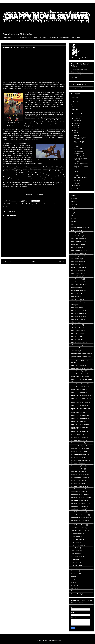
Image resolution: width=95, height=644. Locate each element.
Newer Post (7, 261)
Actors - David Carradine (77, 244)
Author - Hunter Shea (76, 328)
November (77, 116)
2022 (74, 102)
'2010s (72, 201)
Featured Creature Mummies (78, 406)
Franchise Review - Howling (78, 512)
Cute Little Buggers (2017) (81, 164)
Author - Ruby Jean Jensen (78, 342)
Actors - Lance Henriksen (77, 267)
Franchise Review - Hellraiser (79, 506)
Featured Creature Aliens (77, 365)
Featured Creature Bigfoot (78, 371)
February (77, 183)
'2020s (72, 204)
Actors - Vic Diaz (75, 296)
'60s (72, 216)
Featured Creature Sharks (78, 413)
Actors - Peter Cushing (77, 279)
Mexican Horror (75, 571)
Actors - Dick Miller (76, 247)
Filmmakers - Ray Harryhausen (79, 475)
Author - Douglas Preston (77, 313)
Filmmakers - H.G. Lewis (77, 457)
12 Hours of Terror (76, 230)
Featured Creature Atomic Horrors (80, 368)
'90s (72, 224)
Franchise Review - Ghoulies (78, 500)
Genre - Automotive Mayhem (78, 531)
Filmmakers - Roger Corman (78, 477)
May (75, 130)
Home (34, 261)
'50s (72, 213)
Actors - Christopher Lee (77, 242)
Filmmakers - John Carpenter (79, 463)
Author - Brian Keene (76, 308)
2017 (74, 188)
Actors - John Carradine (77, 262)
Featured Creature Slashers (78, 416)
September (77, 121)
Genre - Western (75, 565)
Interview (73, 568)
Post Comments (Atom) (38, 268)
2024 (74, 97)
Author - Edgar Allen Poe (77, 316)
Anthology (73, 305)
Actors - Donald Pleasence (78, 250)
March (76, 135)
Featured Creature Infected (78, 393)
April (75, 133)
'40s (72, 210)
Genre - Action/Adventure (77, 528)
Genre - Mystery (75, 559)
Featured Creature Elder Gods (79, 387)
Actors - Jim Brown (76, 259)
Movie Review (74, 574)
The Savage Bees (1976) (80, 178)
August (76, 123)
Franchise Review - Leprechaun (79, 515)
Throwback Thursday (76, 594)
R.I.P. (72, 580)
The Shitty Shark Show (77, 72)
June (75, 128)
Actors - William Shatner (77, 302)
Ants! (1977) (77, 180)
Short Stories (74, 591)
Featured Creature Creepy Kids (79, 377)
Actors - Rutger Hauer (77, 288)
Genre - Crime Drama (76, 539)
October (76, 118)
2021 (74, 104)
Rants (72, 582)
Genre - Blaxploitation (76, 533)
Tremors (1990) (78, 149)
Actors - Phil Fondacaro (77, 282)
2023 (74, 100)
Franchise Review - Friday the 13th (80, 498)
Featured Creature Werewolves (79, 424)
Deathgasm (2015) (79, 151)
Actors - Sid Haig (75, 293)
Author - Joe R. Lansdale (77, 334)
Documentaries (75, 351)
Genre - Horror (54, 204)
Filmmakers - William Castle (78, 486)
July (75, 126)
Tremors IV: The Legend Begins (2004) (80, 138)
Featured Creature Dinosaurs (79, 384)
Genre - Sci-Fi (74, 562)
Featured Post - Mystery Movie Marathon (17, 34)
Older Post (61, 261)
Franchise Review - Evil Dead (79, 495)
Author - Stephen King (77, 345)
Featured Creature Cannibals (79, 374)
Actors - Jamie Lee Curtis (77, 253)
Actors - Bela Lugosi (76, 233)
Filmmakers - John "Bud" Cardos (79, 460)
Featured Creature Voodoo (78, 421)
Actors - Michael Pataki (77, 273)
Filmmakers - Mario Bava (77, 472)
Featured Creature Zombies (78, 431)
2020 (74, 107)
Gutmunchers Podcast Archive (79, 69)
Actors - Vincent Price (76, 299)
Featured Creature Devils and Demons (81, 380)
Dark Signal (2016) (79, 156)
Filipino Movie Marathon (77, 434)
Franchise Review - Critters (78, 492)
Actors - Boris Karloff (76, 236)
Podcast (73, 577)
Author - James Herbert (77, 331)
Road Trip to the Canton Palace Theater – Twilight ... (80, 160)
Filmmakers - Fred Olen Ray (78, 452)
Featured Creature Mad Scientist (79, 403)
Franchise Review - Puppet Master (80, 518)
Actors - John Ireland (76, 265)
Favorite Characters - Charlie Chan (80, 354)
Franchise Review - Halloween (79, 503)
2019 (74, 109)
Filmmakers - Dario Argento (78, 446)
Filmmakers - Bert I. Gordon (78, 437)
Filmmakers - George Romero (79, 454)
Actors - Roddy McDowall (77, 285)
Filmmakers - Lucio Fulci (77, 469)
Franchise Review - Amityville (79, 489)
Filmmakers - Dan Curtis (77, 443)
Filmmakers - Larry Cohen (78, 466)
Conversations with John (77, 75)
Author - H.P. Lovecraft (77, 325)
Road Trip (73, 588)
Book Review (74, 348)
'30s (72, 207)
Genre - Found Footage (77, 545)
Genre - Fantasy (75, 542)
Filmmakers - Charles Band (78, 440)
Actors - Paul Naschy (76, 276)
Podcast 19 (74, 78)
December (77, 114)
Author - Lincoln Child (76, 336)
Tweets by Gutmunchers (77, 88)
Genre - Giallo (74, 548)
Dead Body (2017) (79, 154)
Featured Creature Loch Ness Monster (81, 398)
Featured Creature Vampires (78, 419)
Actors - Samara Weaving (78, 290)
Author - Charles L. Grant (77, 311)
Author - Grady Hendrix (77, 319)
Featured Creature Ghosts (78, 390)
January (76, 186)
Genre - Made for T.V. (76, 557)
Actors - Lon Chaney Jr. (77, 270)
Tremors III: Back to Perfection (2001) (79, 142)
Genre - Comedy (75, 536)
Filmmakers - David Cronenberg (79, 449)
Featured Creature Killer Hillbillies (80, 395)
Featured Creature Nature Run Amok (22, 204)
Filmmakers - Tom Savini (77, 483)
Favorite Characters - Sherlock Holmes (81, 357)
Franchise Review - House (78, 509)
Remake (73, 585)
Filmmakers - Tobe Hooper (78, 480)
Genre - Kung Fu (75, 554)
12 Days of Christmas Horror (78, 227)
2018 (74, 112)
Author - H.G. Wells (76, 322)
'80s (72, 221)
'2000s (9, 204)
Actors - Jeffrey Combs (77, 256)
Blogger (58, 640)
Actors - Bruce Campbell (77, 239)
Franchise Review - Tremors (41, 204)
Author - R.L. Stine (76, 339)
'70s (72, 219)
